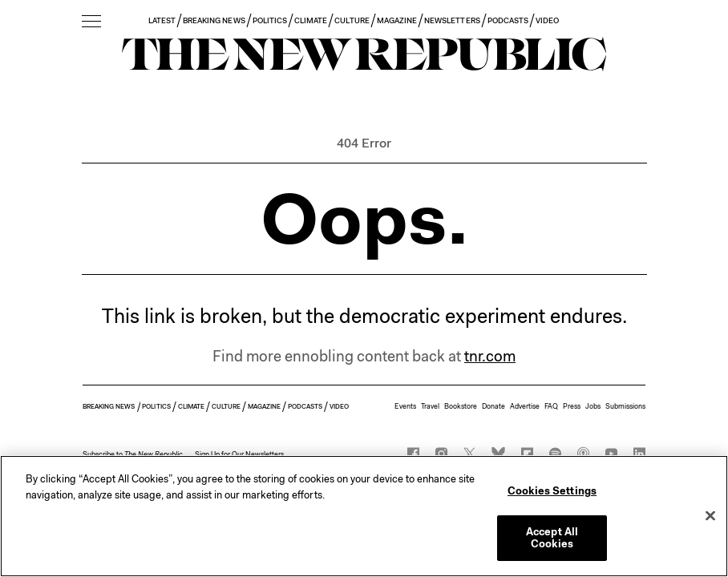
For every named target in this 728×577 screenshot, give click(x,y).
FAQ (551, 406)
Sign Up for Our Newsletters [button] (239, 454)
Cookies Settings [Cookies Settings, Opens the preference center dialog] (552, 491)
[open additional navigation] (91, 22)
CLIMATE (311, 20)
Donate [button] (493, 406)
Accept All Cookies (552, 538)
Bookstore (461, 406)
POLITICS (270, 20)
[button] (133, 454)
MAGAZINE (397, 20)
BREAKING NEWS (214, 20)
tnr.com (490, 356)
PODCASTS (508, 20)
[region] (364, 516)
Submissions (625, 406)
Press (572, 406)
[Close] (710, 516)
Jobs (593, 406)
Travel (430, 406)
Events (405, 406)
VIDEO (547, 20)
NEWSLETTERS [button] (452, 20)
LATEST (162, 20)
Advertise (525, 406)
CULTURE (352, 20)
